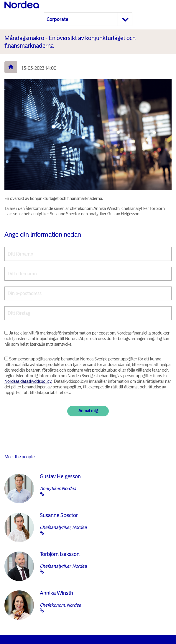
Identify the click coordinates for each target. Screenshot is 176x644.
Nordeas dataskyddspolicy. (28, 381)
